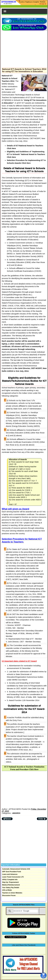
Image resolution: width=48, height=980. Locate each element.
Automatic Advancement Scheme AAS (16, 869)
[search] (26, 911)
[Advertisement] (24, 49)
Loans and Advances (10, 874)
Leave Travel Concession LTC (13, 877)
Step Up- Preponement (10, 882)
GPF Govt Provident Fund (12, 872)
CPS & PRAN (7, 890)
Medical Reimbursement (11, 885)
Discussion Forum (9, 896)
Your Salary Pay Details (11, 888)
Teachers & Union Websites (12, 893)
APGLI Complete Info (10, 880)
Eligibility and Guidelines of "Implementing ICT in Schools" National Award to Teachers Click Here (26, 154)
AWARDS (16, 813)
